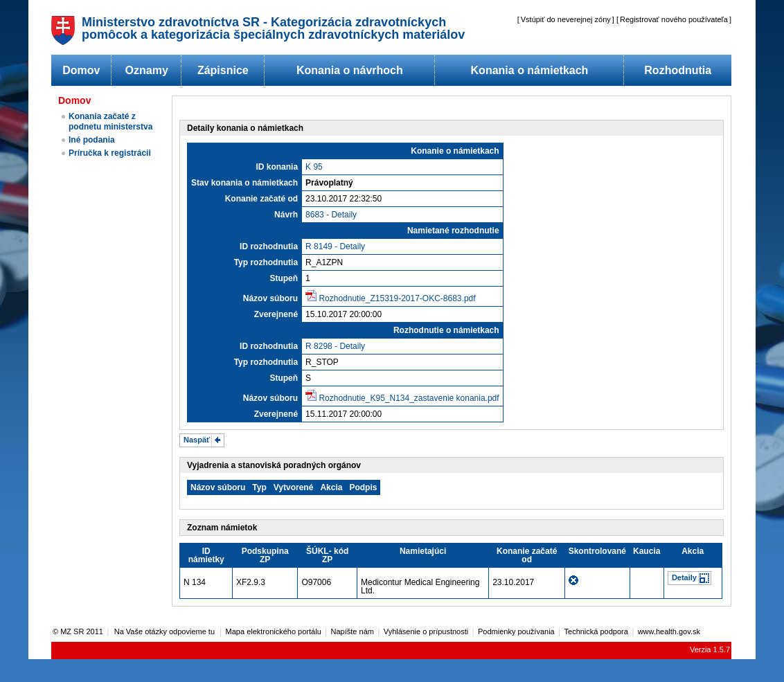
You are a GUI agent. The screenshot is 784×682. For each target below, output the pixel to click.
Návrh (286, 215)
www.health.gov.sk (669, 631)
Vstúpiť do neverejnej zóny (566, 19)
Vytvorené (294, 487)
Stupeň (284, 278)
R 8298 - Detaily (335, 346)
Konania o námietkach (530, 70)
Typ (259, 487)
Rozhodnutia (678, 70)
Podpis (363, 487)
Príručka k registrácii (110, 153)
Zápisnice (223, 70)
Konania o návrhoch (350, 70)
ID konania (277, 167)
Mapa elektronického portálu (274, 631)
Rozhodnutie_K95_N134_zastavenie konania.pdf (409, 398)
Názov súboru (270, 298)
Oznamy (147, 70)
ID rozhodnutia (269, 246)
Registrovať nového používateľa (674, 19)
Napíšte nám (353, 631)
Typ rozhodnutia (266, 262)
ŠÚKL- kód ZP (327, 555)
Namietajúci (423, 551)
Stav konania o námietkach (244, 183)
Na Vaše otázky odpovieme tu (166, 631)
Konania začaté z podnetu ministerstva (110, 122)
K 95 (314, 167)
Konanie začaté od (261, 199)
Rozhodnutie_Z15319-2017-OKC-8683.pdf (397, 298)
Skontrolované (597, 551)
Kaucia (647, 551)
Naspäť (197, 440)
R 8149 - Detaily (335, 246)
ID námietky (206, 555)
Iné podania (92, 140)
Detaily (684, 577)
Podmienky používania (516, 631)
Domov (81, 70)
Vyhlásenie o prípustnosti (426, 631)
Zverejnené (276, 314)
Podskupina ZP (265, 555)
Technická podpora (596, 631)
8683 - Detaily (331, 215)
